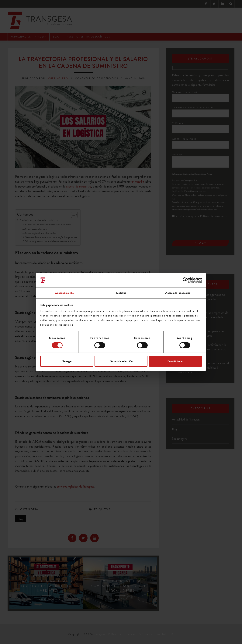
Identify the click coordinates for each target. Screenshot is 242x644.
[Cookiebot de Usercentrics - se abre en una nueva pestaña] (185, 280)
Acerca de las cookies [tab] (178, 293)
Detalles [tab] (121, 293)
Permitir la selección (121, 361)
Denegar (67, 361)
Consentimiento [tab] (64, 293)
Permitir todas (175, 361)
